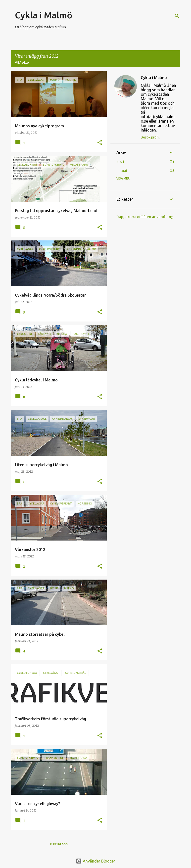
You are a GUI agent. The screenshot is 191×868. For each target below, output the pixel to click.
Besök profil (150, 137)
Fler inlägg (59, 844)
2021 (120, 162)
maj (124, 171)
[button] (100, 143)
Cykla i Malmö (44, 15)
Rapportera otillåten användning (145, 217)
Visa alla (22, 63)
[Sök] (177, 16)
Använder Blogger (95, 861)
